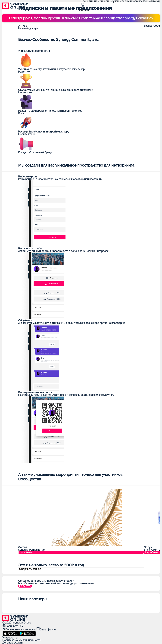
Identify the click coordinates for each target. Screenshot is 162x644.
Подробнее (25, 552)
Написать (25, 586)
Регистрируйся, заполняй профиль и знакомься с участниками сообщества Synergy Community (81, 18)
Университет (10, 638)
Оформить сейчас (30, 569)
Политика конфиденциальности (22, 640)
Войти (85, 10)
